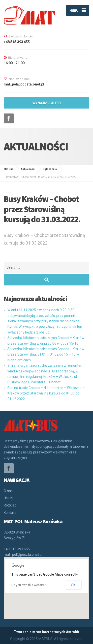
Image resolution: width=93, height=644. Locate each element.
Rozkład (10, 505)
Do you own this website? (29, 585)
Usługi (9, 498)
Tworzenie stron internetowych (40, 632)
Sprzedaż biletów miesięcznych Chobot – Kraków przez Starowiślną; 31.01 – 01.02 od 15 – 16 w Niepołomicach (46, 354)
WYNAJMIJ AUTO (47, 103)
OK (73, 585)
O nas (8, 491)
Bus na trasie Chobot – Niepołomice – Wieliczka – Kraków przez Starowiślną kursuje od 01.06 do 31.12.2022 (46, 393)
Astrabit (73, 632)
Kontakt (10, 513)
